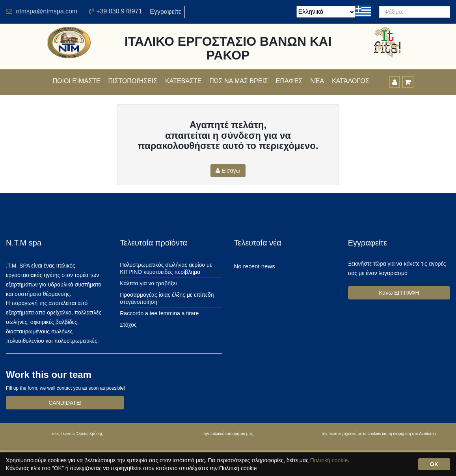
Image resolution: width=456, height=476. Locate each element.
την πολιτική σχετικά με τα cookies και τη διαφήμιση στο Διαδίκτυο (379, 434)
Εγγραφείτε (166, 12)
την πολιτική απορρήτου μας (228, 434)
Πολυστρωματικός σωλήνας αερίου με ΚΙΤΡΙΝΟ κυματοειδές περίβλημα (166, 268)
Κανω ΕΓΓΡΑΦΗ (399, 293)
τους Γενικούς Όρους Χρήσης (77, 434)
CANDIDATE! (65, 403)
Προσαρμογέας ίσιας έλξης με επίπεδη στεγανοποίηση (167, 298)
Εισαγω (228, 171)
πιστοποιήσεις (133, 81)
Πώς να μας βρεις (238, 81)
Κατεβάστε (183, 81)
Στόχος (128, 325)
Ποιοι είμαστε (77, 81)
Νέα (317, 81)
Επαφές (289, 81)
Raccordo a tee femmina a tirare (159, 313)
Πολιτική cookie (329, 460)
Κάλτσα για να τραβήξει (148, 283)
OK (434, 464)
